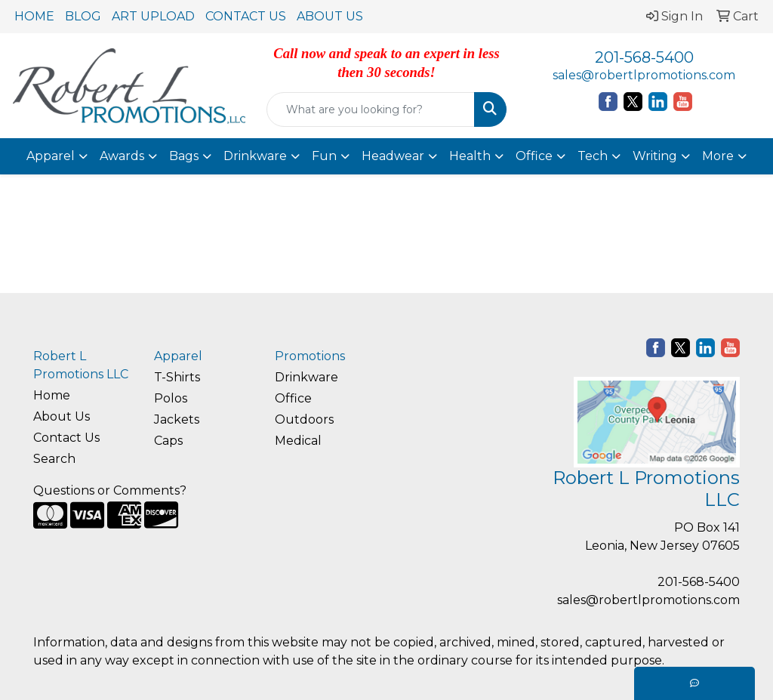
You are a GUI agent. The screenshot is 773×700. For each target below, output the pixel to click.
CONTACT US (246, 16)
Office (293, 398)
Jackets (177, 419)
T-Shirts (177, 377)
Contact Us (66, 438)
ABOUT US (330, 16)
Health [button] (470, 156)
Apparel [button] (51, 156)
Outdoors (304, 419)
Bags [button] (184, 156)
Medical (298, 441)
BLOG (83, 16)
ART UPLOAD (153, 16)
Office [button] (534, 156)
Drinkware (306, 377)
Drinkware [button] (255, 156)
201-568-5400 (644, 57)
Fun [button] (324, 156)
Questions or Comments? (110, 490)
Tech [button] (593, 156)
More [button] (718, 156)
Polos (171, 398)
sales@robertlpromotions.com (644, 75)
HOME (34, 16)
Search (54, 459)
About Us (62, 416)
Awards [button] (122, 156)
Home (52, 395)
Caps (168, 441)
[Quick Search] (370, 109)
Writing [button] (655, 156)
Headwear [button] (393, 156)
